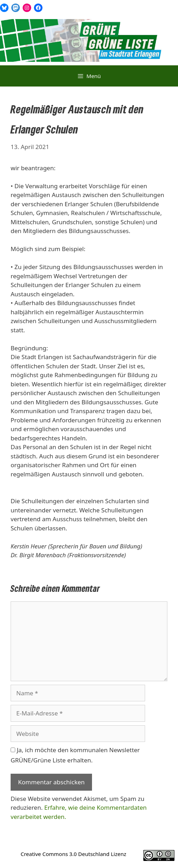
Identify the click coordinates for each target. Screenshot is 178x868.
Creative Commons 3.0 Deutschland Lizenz (73, 854)
